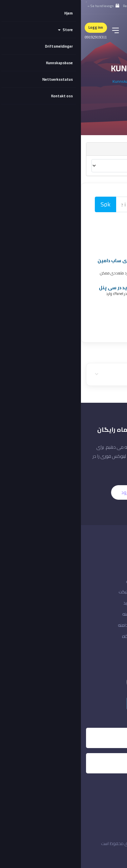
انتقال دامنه (48, 625)
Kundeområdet (82, 81)
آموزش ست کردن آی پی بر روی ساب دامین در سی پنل (65, 264)
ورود (45, 492)
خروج (117, 636)
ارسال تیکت (48, 592)
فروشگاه (50, 636)
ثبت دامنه (50, 614)
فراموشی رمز (109, 614)
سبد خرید (50, 603)
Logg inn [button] (15, 27)
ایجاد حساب (111, 603)
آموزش (52, 580)
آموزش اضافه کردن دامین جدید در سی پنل (66, 288)
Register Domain (92, 308)
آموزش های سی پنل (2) (86, 233)
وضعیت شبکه (109, 592)
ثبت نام (80, 492)
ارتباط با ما (113, 580)
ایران (113, 854)
